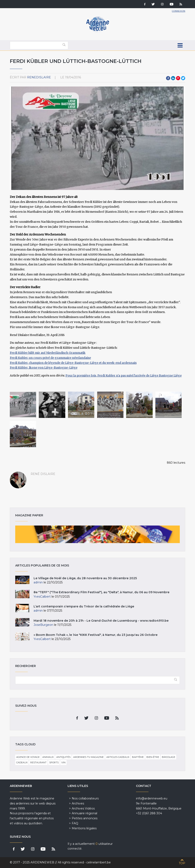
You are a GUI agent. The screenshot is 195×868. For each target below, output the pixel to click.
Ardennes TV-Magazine (88, 757)
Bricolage (169, 757)
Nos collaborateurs (85, 798)
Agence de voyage (28, 757)
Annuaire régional (84, 813)
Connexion (179, 11)
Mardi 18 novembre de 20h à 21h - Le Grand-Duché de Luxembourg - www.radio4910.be (101, 621)
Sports (54, 762)
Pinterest (178, 78)
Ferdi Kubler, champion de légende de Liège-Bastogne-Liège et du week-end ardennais (73, 363)
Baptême (138, 757)
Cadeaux (22, 762)
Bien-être (153, 757)
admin (38, 582)
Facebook (168, 78)
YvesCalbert (42, 597)
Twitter (183, 78)
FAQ (75, 823)
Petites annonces (85, 818)
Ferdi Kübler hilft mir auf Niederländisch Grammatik (48, 353)
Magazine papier (98, 534)
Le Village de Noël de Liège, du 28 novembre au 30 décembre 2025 (85, 578)
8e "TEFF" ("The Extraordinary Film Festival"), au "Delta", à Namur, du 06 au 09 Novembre (101, 592)
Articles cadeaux (118, 757)
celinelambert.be (99, 862)
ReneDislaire (39, 77)
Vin (63, 762)
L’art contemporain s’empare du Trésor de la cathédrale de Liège (84, 606)
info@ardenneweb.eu (152, 798)
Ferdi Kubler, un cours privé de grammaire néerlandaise (50, 358)
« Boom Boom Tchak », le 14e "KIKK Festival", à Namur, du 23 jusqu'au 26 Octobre (96, 635)
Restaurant (38, 762)
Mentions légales (84, 828)
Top (182, 863)
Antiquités (63, 757)
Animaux (48, 757)
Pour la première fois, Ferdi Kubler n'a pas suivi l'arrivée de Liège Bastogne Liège (124, 375)
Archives (78, 803)
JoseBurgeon (43, 625)
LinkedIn (173, 78)
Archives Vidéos (83, 808)
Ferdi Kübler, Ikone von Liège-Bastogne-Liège (44, 368)
